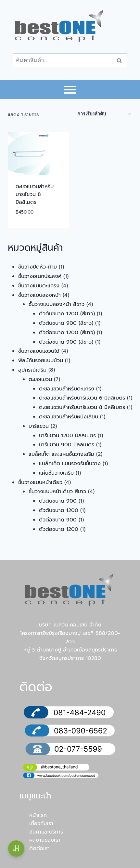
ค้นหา (121, 60)
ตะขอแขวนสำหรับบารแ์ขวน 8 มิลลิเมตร (35, 194)
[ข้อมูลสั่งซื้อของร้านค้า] (104, 114)
